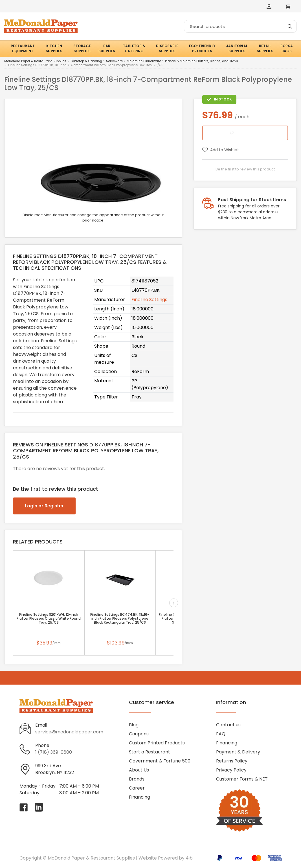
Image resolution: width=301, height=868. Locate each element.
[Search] (240, 26)
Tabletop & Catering (86, 61)
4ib (189, 858)
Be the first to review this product (245, 169)
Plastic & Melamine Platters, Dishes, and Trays (202, 61)
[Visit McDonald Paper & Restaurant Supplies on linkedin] (39, 807)
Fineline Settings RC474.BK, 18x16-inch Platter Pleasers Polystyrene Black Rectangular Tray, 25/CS (120, 619)
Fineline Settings (149, 300)
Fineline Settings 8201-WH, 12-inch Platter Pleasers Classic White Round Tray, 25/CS (49, 619)
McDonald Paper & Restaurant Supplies (35, 61)
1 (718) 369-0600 (54, 752)
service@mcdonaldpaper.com (69, 732)
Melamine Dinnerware (144, 61)
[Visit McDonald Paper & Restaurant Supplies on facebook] (24, 807)
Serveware (114, 61)
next (174, 603)
